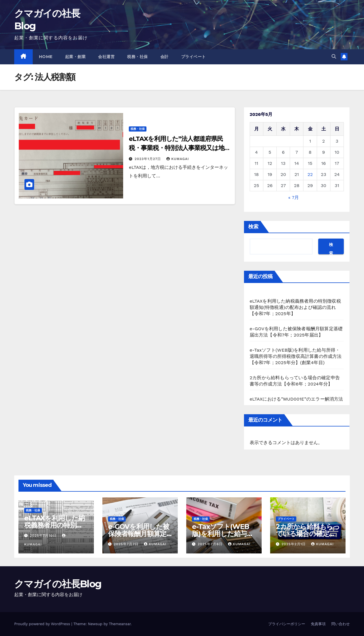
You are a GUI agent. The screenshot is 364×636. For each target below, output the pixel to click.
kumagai (178, 159)
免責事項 (318, 624)
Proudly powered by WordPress (43, 624)
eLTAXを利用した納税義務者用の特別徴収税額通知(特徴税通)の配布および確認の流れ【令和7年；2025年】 (295, 307)
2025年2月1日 (294, 544)
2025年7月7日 (127, 544)
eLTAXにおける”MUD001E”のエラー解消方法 (296, 399)
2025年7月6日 (211, 544)
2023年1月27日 (148, 159)
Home (46, 57)
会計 (165, 57)
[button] (334, 57)
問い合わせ (341, 624)
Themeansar (120, 624)
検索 (253, 227)
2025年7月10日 (44, 536)
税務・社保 (137, 57)
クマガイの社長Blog (58, 584)
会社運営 (106, 57)
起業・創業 (76, 57)
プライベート (194, 57)
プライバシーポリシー (287, 624)
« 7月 (294, 197)
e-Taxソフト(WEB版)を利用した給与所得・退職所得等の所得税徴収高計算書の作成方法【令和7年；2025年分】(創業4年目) (296, 356)
